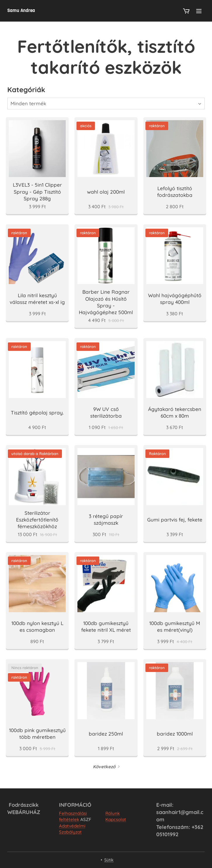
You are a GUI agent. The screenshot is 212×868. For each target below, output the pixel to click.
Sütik (109, 860)
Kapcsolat (116, 819)
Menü (199, 11)
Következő (104, 767)
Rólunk (113, 813)
